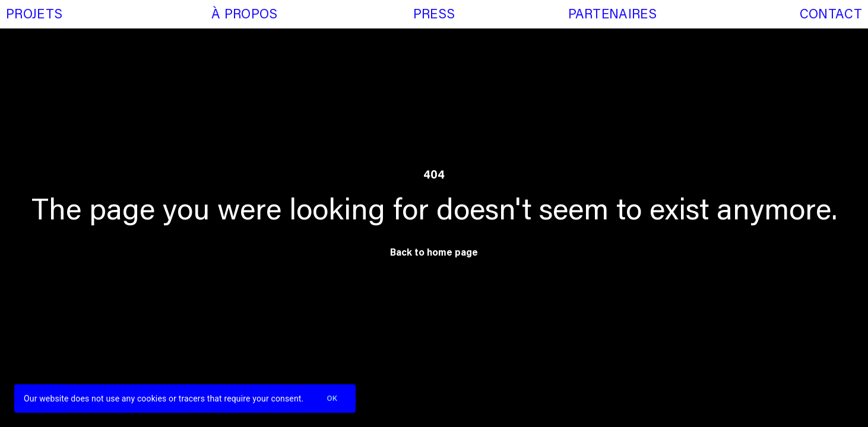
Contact (831, 15)
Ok (332, 399)
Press (434, 15)
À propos (244, 15)
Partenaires (612, 15)
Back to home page (434, 253)
